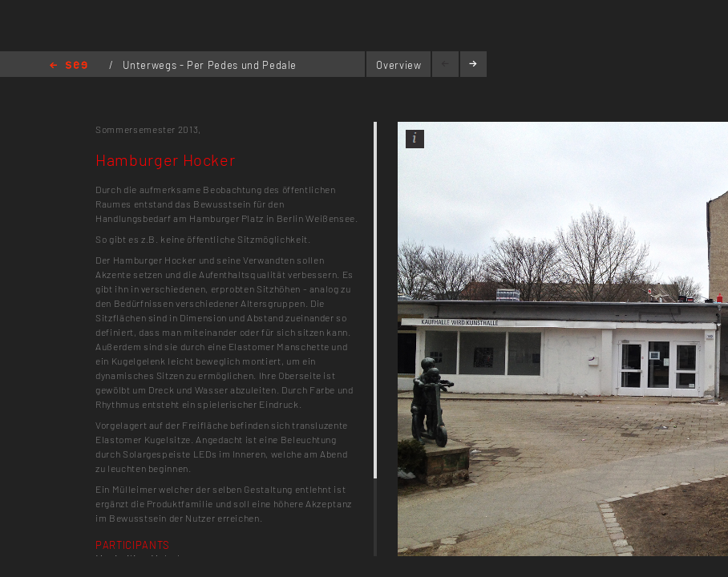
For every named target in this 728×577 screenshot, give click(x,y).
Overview (398, 65)
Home (69, 66)
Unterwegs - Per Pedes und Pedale (210, 65)
